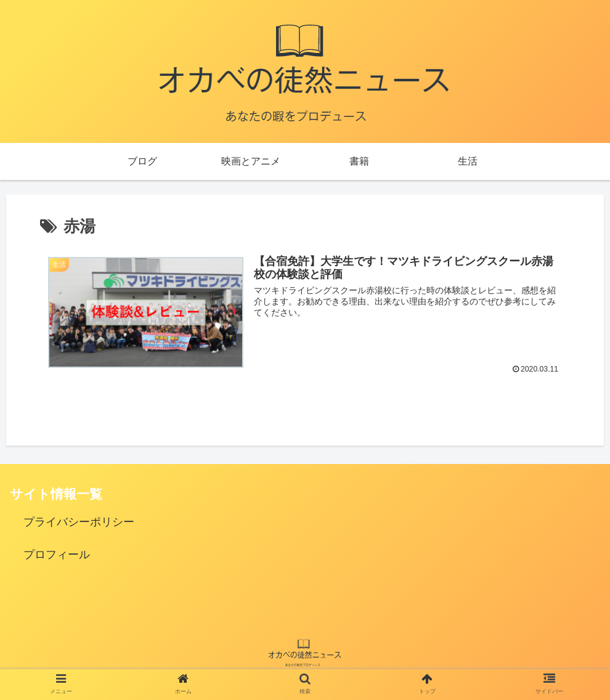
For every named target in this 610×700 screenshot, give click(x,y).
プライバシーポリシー (79, 522)
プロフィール (57, 555)
